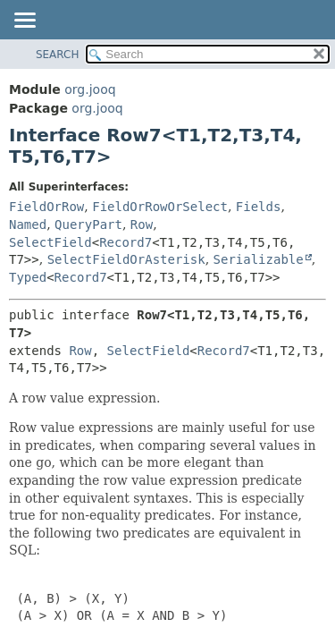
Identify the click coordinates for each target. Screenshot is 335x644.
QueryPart (88, 225)
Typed (28, 277)
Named (28, 225)
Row (142, 225)
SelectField (50, 242)
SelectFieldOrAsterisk (126, 259)
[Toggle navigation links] (24, 21)
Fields (259, 207)
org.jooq (90, 89)
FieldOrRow (46, 207)
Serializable (259, 259)
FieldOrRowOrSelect (160, 207)
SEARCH (58, 55)
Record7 (126, 242)
